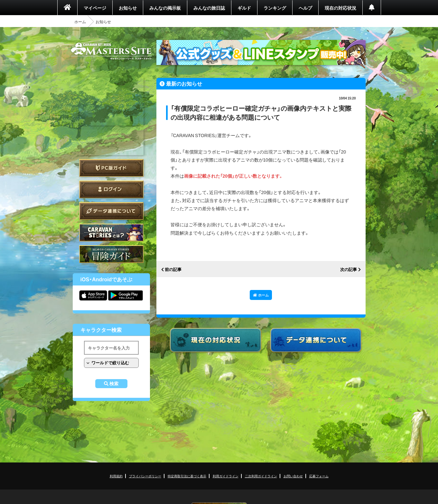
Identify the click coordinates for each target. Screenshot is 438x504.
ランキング (275, 8)
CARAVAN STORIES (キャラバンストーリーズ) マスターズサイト (111, 51)
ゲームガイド (111, 254)
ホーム (80, 22)
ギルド (244, 8)
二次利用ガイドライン (261, 476)
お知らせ (128, 8)
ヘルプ (305, 8)
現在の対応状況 (340, 8)
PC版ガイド (111, 168)
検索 (114, 384)
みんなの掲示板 (165, 8)
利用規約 (116, 476)
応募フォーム (319, 476)
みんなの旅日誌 (209, 8)
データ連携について (111, 211)
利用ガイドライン (226, 476)
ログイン (111, 189)
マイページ (95, 8)
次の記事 (349, 270)
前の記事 (173, 270)
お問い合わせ (293, 476)
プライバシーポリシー (145, 476)
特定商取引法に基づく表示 (187, 476)
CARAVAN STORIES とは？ (111, 233)
